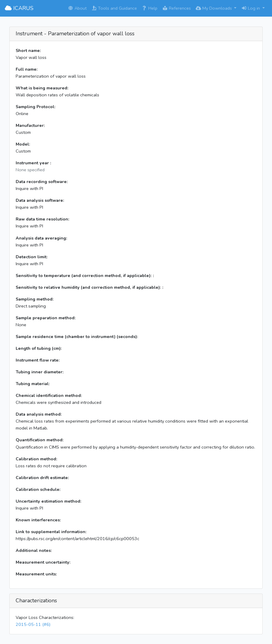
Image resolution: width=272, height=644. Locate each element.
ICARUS (19, 8)
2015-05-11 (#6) (33, 624)
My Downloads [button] (214, 8)
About (77, 8)
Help (150, 8)
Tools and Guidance (114, 8)
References (177, 8)
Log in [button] (251, 8)
